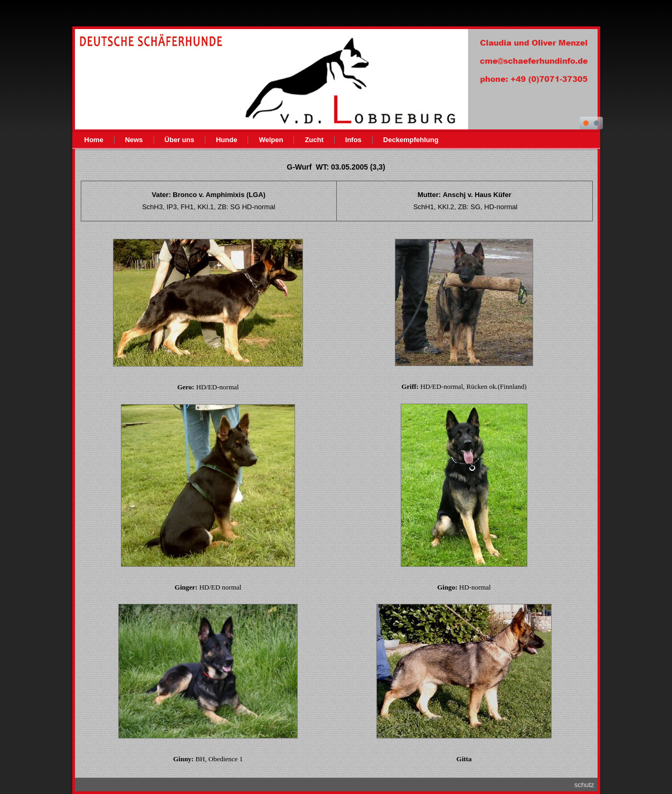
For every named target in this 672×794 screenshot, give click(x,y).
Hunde (226, 140)
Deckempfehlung (411, 140)
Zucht (314, 140)
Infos (353, 140)
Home (94, 140)
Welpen (271, 140)
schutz (584, 785)
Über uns (179, 140)
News (134, 140)
